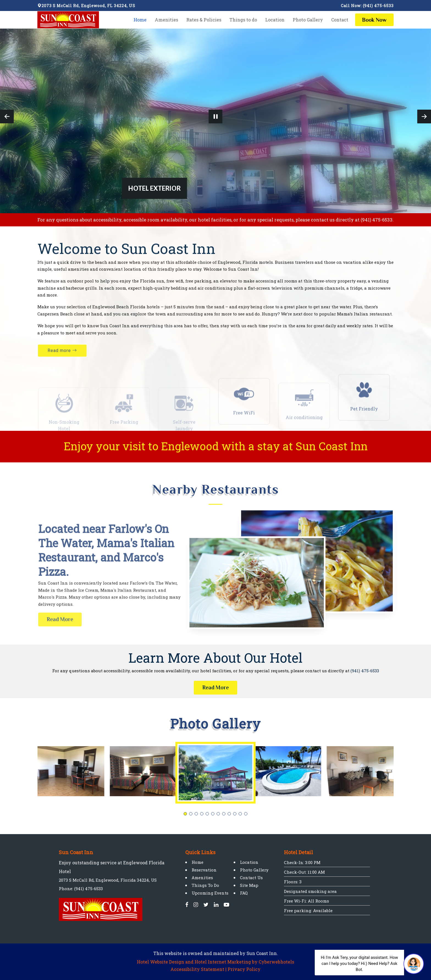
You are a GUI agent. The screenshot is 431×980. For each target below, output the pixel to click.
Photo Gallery (308, 20)
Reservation (204, 870)
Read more (62, 372)
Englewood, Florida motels (245, 283)
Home (140, 20)
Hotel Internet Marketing (223, 962)
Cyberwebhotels (276, 962)
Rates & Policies (204, 20)
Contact (340, 20)
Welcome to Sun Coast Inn (126, 270)
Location (275, 20)
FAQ (244, 893)
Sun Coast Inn (243, 290)
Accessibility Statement (197, 969)
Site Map (249, 885)
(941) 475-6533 (378, 6)
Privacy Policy (244, 969)
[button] (185, 833)
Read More (60, 640)
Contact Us (251, 878)
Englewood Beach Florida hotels (126, 328)
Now (374, 20)
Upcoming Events (210, 893)
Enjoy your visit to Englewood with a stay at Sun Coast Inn (215, 446)
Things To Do (205, 885)
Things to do (243, 20)
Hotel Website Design (161, 962)
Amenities (166, 20)
